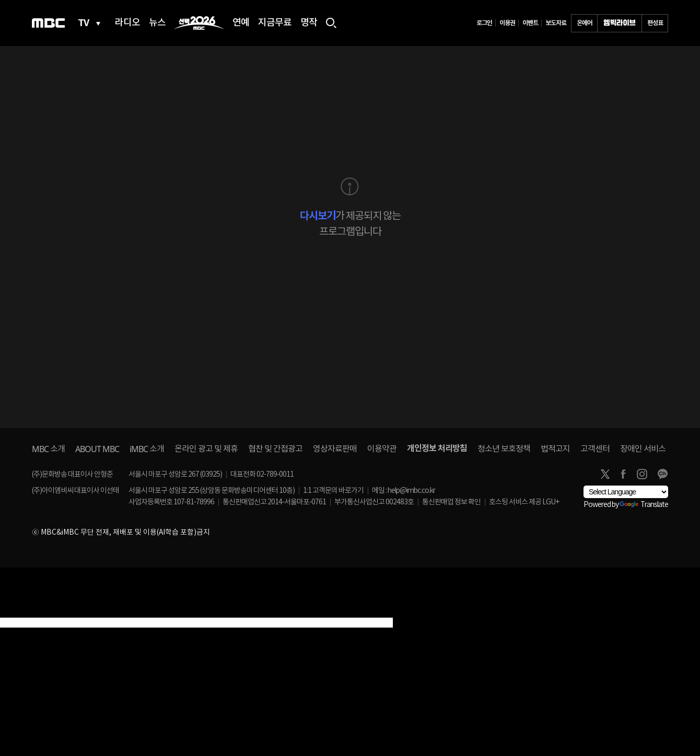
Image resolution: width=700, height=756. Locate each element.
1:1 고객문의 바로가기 (333, 491)
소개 (48, 449)
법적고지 (555, 449)
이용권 (507, 23)
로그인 (484, 23)
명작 (309, 23)
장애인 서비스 (643, 449)
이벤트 (530, 23)
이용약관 (382, 449)
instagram (642, 474)
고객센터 (595, 449)
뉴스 (157, 23)
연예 (241, 23)
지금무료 (275, 23)
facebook (623, 474)
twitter (605, 474)
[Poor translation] (26, 611)
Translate (644, 505)
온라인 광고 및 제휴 (206, 449)
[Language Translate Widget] (626, 492)
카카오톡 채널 (662, 474)
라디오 (127, 23)
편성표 (655, 23)
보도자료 (556, 23)
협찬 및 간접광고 (275, 449)
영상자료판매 (335, 449)
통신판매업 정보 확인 (451, 502)
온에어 (585, 23)
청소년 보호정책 (504, 449)
